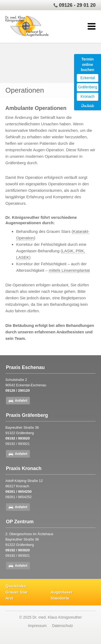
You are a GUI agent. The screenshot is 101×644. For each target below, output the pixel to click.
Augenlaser (62, 592)
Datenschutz (62, 626)
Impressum (37, 626)
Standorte (60, 598)
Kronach (88, 96)
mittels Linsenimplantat (69, 270)
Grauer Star (17, 592)
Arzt (9, 598)
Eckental (88, 78)
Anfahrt (21, 400)
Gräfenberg (88, 87)
